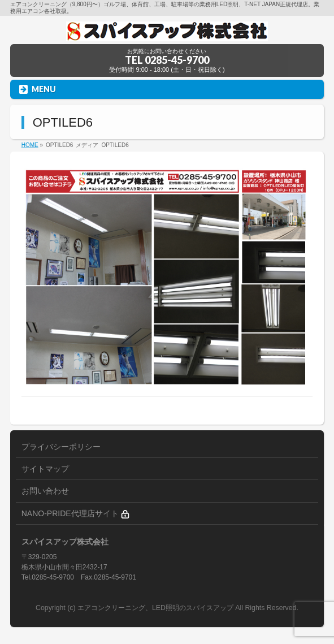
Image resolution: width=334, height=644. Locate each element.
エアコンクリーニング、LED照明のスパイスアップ (156, 608)
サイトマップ (45, 469)
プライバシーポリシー (61, 447)
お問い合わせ (45, 491)
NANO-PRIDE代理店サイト (75, 514)
